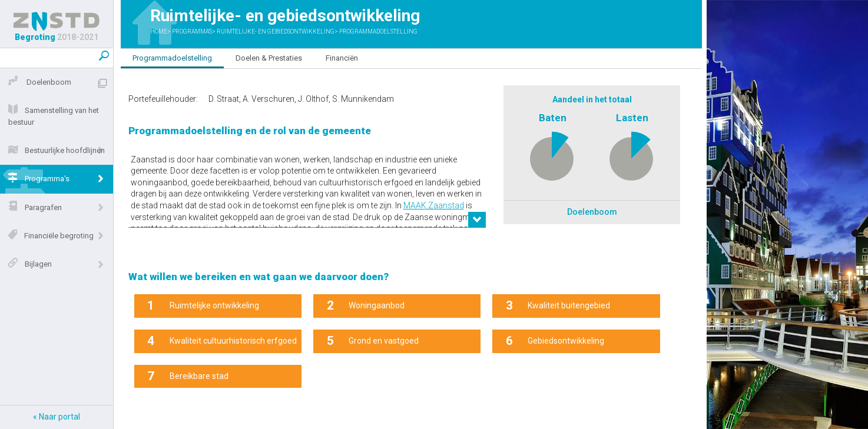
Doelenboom (37, 82)
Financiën (342, 58)
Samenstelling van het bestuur (51, 117)
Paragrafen (32, 208)
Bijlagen (27, 264)
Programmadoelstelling (378, 31)
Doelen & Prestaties (269, 58)
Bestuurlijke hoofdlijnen (54, 151)
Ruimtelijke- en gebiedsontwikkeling (276, 31)
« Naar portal (57, 417)
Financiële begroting (48, 236)
